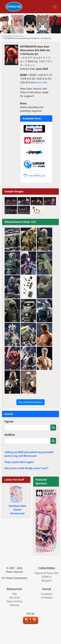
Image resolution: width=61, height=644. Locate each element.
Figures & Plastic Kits (16, 36)
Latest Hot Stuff (14, 480)
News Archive (14, 601)
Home (4, 36)
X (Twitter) (47, 598)
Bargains (47, 580)
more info (40, 82)
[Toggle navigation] (55, 7)
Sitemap (14, 605)
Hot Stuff (14, 598)
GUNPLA (10, 435)
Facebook (47, 594)
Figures (9, 421)
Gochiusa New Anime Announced (17, 510)
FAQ (14, 594)
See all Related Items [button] (30, 402)
